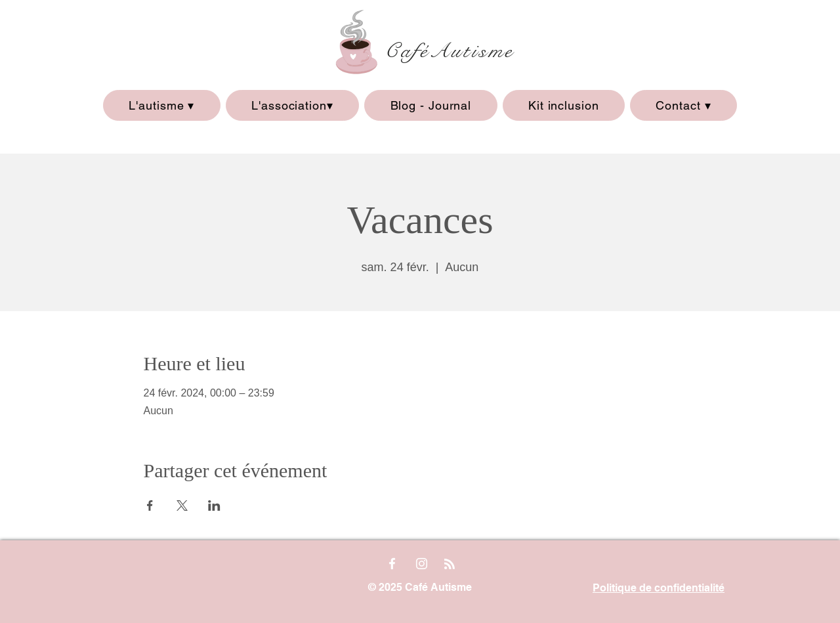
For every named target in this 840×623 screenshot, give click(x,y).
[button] (162, 105)
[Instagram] (422, 564)
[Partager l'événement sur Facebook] (150, 505)
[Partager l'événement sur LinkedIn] (214, 505)
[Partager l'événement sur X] (182, 505)
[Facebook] (392, 564)
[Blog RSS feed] (450, 565)
